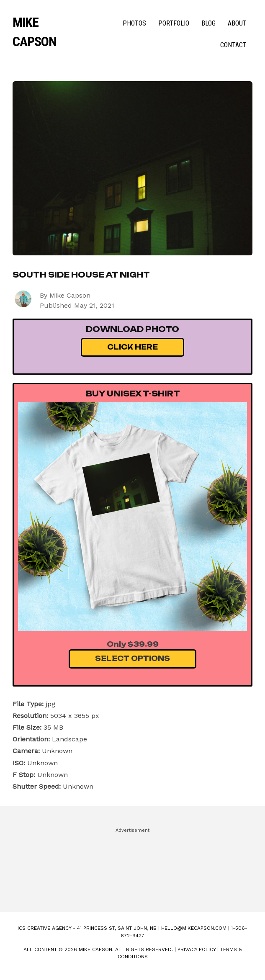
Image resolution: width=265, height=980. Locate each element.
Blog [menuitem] (208, 23)
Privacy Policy (197, 949)
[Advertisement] (132, 866)
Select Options (132, 658)
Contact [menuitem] (233, 45)
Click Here (132, 347)
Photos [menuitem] (134, 23)
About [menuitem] (237, 23)
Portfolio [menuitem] (174, 23)
